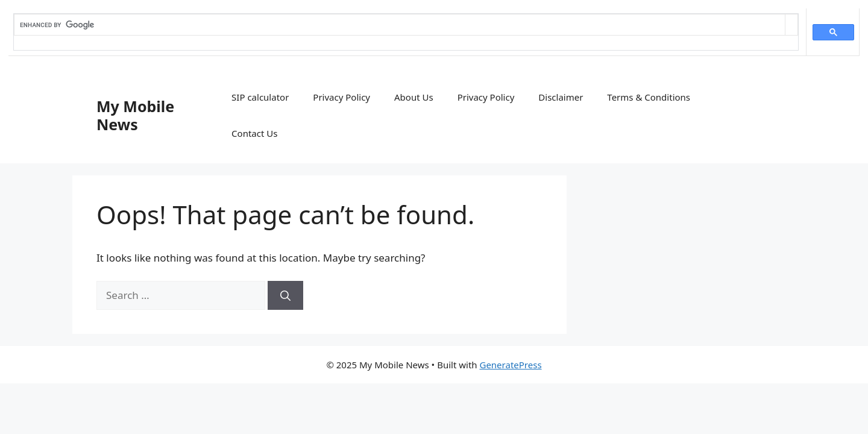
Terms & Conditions (649, 97)
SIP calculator (260, 97)
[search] (400, 25)
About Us (414, 97)
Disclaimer (561, 97)
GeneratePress (510, 365)
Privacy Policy (341, 97)
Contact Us (254, 133)
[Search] (285, 295)
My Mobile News (135, 115)
